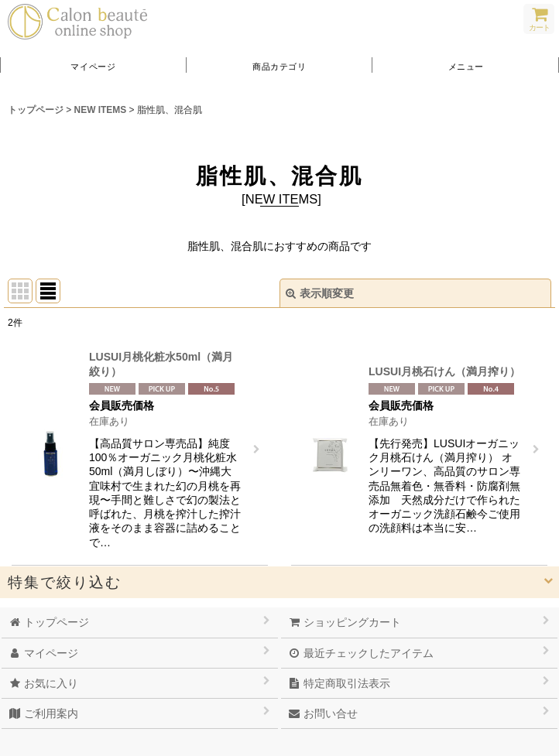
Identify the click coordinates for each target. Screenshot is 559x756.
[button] (466, 65)
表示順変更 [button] (320, 293)
